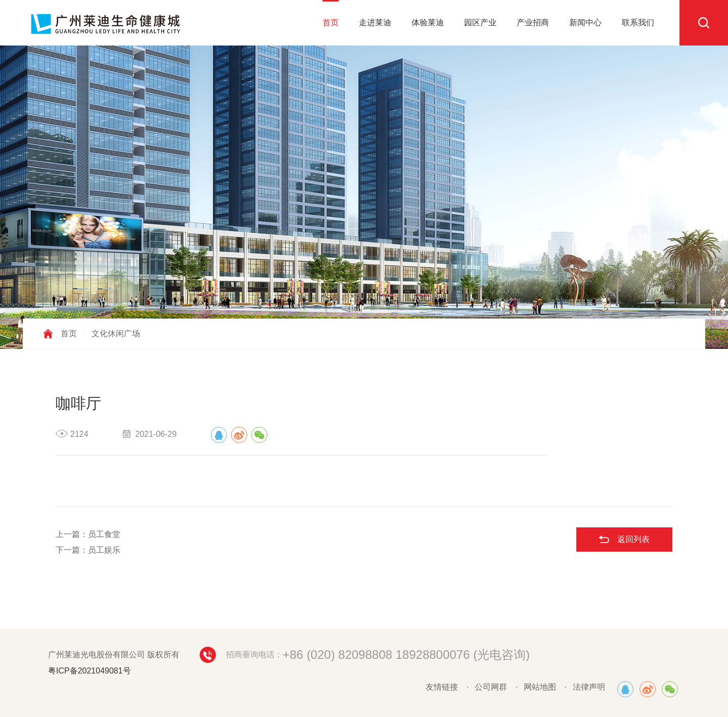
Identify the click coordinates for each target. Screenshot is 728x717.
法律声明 (589, 687)
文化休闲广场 (116, 333)
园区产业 (480, 23)
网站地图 (540, 687)
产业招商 (533, 23)
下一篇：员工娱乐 (88, 550)
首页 (331, 23)
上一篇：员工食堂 (88, 534)
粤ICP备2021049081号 (89, 671)
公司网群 (491, 687)
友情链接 (442, 687)
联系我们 (638, 23)
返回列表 (633, 539)
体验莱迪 (428, 23)
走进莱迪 (375, 23)
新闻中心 (585, 23)
